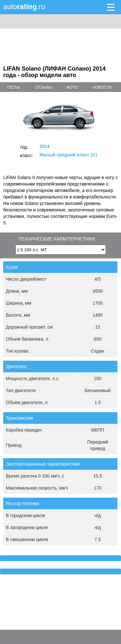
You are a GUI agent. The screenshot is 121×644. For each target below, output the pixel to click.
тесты (14, 87)
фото (72, 87)
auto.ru (24, 7)
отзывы (44, 87)
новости (102, 87)
